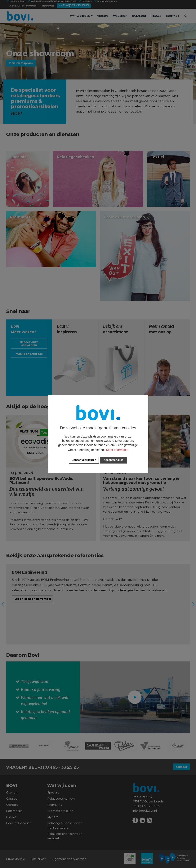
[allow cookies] (114, 460)
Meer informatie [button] (117, 450)
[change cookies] (84, 460)
